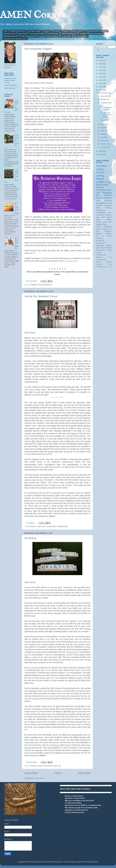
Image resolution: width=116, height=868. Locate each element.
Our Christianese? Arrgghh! (38, 49)
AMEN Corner (33, 15)
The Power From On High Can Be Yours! (15, 39)
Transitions (108, 205)
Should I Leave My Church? (28, 36)
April (103, 137)
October (104, 99)
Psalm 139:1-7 (35, 743)
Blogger (95, 862)
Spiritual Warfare (104, 234)
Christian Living (36, 285)
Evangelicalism (101, 255)
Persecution (100, 250)
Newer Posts (31, 773)
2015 (101, 87)
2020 (101, 70)
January (104, 147)
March (103, 141)
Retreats (109, 262)
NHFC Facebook (11, 85)
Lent (98, 200)
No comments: (32, 281)
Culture (100, 182)
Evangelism (47, 285)
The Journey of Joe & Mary (37, 34)
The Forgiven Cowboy (34, 31)
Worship (108, 200)
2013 (101, 151)
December (105, 93)
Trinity (110, 267)
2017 (101, 80)
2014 (101, 90)
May (102, 134)
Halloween (66, 31)
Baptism (105, 267)
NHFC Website (10, 88)
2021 (101, 67)
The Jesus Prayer (66, 36)
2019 (101, 74)
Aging (103, 248)
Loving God (107, 222)
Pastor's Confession (78, 31)
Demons (109, 215)
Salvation (108, 231)
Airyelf (80, 862)
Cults (110, 257)
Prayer (109, 182)
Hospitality (108, 227)
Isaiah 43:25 (68, 753)
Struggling (107, 193)
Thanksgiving (101, 212)
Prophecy (100, 238)
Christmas (107, 198)
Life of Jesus (104, 236)
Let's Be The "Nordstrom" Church (41, 296)
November (105, 96)
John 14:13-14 (29, 753)
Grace (55, 766)
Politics (109, 220)
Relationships (63, 526)
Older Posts (84, 773)
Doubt (98, 222)
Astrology (99, 267)
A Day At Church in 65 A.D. (18, 31)
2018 (101, 77)
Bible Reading (104, 208)
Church (33, 526)
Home (6, 31)
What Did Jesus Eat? (10, 34)
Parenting (99, 257)
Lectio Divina (83, 34)
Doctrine (108, 195)
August (104, 124)
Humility (109, 248)
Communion (101, 243)
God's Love (41, 526)
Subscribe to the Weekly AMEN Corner (10, 80)
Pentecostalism (101, 260)
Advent (99, 220)
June (103, 131)
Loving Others (51, 526)
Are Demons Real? (53, 34)
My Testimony (57, 31)
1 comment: (31, 523)
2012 (101, 155)
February (104, 144)
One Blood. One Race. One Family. (49, 36)
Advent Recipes (23, 34)
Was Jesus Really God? (81, 36)
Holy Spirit (101, 217)
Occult (98, 229)
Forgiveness (47, 766)
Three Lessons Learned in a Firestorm (97, 31)
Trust (109, 203)
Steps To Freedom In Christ (69, 34)
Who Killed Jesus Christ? (11, 36)
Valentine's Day (104, 264)
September (105, 103)
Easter (109, 217)
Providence (100, 241)
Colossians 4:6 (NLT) (72, 261)
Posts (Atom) (40, 778)
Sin (60, 766)
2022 (101, 64)
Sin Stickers (30, 538)
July (102, 127)
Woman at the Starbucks (96, 34)
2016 (101, 83)
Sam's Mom (47, 31)
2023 (101, 61)
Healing (99, 205)
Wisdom (99, 262)
